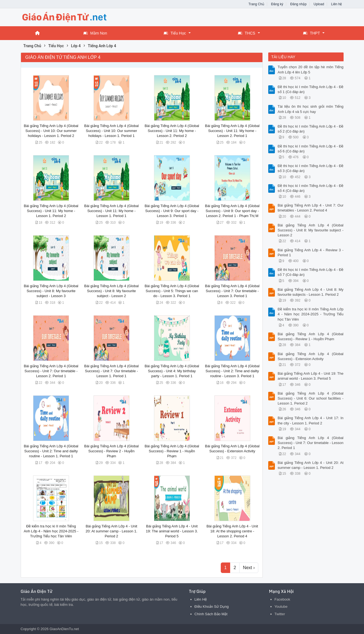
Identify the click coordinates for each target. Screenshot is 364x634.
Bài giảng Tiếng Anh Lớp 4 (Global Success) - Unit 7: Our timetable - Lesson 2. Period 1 (51, 371)
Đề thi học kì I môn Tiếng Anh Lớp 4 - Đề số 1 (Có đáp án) (311, 89)
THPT (312, 33)
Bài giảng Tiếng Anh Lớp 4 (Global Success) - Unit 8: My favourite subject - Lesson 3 (51, 291)
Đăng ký (277, 4)
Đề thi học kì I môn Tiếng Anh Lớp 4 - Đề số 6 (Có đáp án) (311, 149)
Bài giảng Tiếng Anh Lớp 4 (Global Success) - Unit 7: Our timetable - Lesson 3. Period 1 (232, 291)
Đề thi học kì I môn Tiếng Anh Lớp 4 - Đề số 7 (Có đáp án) (311, 272)
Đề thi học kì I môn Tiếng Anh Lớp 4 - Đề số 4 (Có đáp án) (311, 188)
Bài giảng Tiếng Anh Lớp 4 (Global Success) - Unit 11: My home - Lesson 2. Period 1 (232, 131)
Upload (319, 4)
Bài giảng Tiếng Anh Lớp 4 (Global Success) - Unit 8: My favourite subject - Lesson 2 (111, 291)
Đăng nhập (298, 4)
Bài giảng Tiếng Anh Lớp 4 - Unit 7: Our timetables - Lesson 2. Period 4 (311, 208)
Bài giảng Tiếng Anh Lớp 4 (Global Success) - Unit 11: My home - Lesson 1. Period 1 (111, 211)
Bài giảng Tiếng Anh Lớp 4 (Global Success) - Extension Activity (311, 356)
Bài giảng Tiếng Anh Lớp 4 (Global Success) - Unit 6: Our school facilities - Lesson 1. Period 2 (311, 398)
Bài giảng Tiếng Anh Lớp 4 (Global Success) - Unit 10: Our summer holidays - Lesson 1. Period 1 (111, 131)
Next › (249, 568)
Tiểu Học (175, 33)
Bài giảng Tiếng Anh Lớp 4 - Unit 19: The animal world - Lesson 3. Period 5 (172, 531)
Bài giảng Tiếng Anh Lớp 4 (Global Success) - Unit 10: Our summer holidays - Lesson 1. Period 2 (51, 131)
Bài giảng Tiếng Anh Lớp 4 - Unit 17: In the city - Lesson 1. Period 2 (311, 420)
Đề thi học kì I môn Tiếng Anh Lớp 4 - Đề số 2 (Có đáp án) (311, 129)
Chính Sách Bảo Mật (211, 614)
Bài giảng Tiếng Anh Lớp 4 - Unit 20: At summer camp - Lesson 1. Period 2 (111, 531)
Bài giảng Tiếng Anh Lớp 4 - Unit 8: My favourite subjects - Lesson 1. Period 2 (311, 292)
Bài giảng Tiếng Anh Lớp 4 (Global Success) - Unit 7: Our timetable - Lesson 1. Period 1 (111, 371)
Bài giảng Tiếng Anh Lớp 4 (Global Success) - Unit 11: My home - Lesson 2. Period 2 (172, 131)
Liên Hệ (201, 599)
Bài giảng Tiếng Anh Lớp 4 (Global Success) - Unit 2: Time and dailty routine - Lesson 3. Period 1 (232, 371)
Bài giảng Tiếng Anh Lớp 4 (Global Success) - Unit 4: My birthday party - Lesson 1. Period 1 (172, 371)
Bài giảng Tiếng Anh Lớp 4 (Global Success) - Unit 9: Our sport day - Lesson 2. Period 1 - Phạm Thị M (232, 211)
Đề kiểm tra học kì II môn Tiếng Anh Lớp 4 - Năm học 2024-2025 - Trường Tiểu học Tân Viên (51, 531)
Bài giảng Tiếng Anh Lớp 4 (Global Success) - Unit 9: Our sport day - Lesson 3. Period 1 (172, 211)
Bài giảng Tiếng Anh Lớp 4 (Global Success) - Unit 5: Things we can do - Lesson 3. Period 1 (172, 291)
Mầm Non (95, 33)
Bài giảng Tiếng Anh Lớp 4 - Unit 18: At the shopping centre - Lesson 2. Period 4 (232, 531)
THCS (247, 33)
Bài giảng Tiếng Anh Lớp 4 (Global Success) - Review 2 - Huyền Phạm (111, 451)
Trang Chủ (256, 4)
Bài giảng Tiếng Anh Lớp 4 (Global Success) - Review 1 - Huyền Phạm (172, 451)
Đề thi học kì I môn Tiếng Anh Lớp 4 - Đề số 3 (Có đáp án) (311, 168)
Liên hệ (337, 4)
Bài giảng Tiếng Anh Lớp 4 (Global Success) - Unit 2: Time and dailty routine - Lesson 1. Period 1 (51, 451)
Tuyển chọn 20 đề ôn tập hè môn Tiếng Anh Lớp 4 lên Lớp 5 (311, 69)
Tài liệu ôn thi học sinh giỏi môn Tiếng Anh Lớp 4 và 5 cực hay (311, 109)
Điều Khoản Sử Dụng (212, 607)
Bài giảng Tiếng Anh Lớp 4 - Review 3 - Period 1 (311, 253)
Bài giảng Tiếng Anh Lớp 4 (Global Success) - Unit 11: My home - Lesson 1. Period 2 (51, 211)
